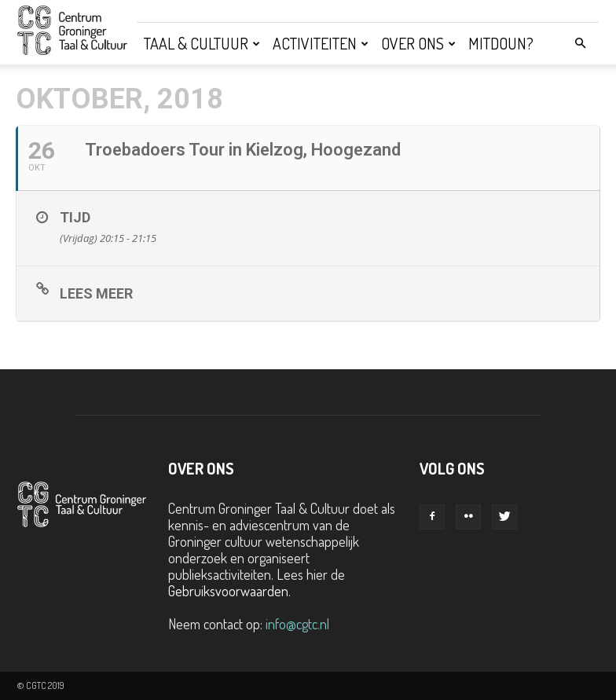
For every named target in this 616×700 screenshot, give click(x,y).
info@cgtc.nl (297, 624)
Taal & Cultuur (202, 43)
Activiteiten (321, 43)
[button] (580, 42)
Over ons (418, 43)
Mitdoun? (501, 43)
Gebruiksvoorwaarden (228, 591)
